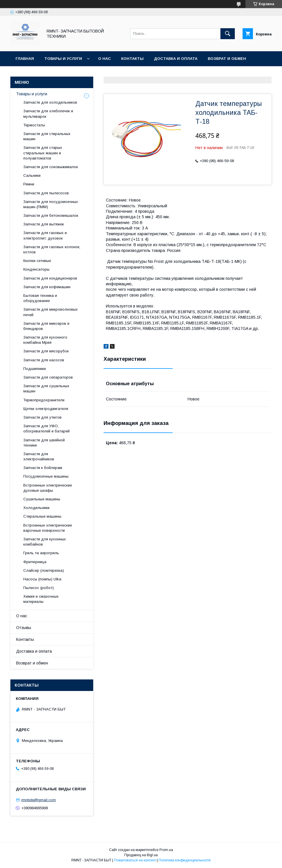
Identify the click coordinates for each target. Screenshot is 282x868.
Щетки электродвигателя (46, 409)
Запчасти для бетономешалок (51, 215)
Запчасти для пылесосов (46, 193)
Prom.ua (166, 850)
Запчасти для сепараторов (48, 377)
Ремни (29, 184)
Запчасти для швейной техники (44, 443)
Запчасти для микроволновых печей (51, 312)
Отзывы (25, 74)
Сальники (32, 175)
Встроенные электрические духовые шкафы (48, 488)
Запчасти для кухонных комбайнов (45, 542)
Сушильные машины (42, 499)
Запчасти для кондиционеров (50, 278)
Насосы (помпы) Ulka (42, 579)
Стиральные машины (42, 516)
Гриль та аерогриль (41, 553)
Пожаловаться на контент (135, 860)
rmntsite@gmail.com (39, 800)
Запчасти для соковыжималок (51, 167)
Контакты (132, 59)
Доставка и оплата (176, 59)
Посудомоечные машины (46, 476)
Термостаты (34, 125)
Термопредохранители (44, 400)
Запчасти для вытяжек (44, 224)
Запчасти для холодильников (50, 102)
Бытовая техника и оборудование (40, 298)
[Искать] (228, 34)
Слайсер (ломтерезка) (44, 570)
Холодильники (36, 508)
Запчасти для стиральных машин (47, 136)
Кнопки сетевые (37, 261)
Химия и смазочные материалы (41, 599)
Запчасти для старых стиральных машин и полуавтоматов (43, 153)
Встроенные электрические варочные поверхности (48, 528)
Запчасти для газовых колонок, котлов (52, 249)
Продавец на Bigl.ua (141, 855)
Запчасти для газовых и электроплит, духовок (45, 235)
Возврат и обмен (227, 59)
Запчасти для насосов (44, 360)
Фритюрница (35, 562)
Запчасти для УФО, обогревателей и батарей (46, 429)
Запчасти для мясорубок (46, 351)
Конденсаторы (36, 269)
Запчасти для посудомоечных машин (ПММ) (51, 204)
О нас (104, 59)
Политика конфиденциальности (185, 860)
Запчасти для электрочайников (39, 456)
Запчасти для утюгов (42, 417)
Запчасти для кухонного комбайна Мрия (45, 340)
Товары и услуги (63, 59)
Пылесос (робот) (39, 588)
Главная (25, 59)
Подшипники (35, 369)
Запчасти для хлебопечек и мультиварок (48, 114)
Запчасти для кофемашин (47, 287)
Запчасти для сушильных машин (46, 389)
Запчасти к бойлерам (43, 468)
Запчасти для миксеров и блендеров (46, 326)
